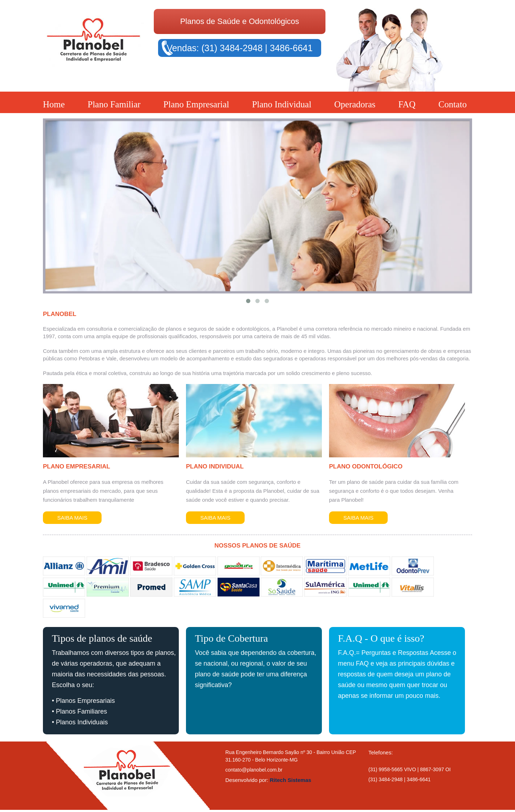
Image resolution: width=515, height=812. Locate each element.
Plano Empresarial (196, 104)
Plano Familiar (114, 104)
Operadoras (355, 104)
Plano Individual (282, 104)
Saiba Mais (72, 518)
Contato (453, 104)
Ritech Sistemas (290, 780)
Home (54, 104)
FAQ (407, 104)
